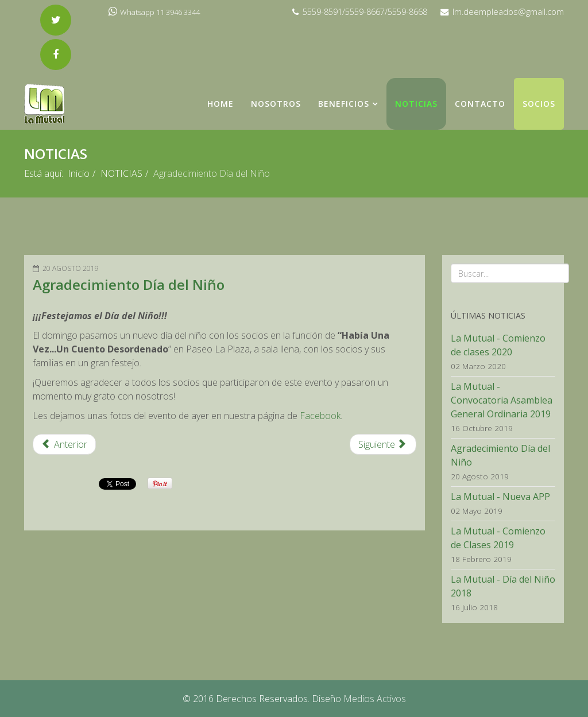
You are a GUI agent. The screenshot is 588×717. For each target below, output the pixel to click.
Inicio (79, 173)
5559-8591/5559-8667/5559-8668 (365, 12)
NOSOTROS (276, 104)
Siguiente (382, 444)
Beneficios (344, 104)
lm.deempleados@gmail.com (508, 12)
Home (220, 104)
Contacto (480, 104)
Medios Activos (375, 699)
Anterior (64, 444)
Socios (539, 104)
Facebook (320, 416)
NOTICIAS (416, 104)
